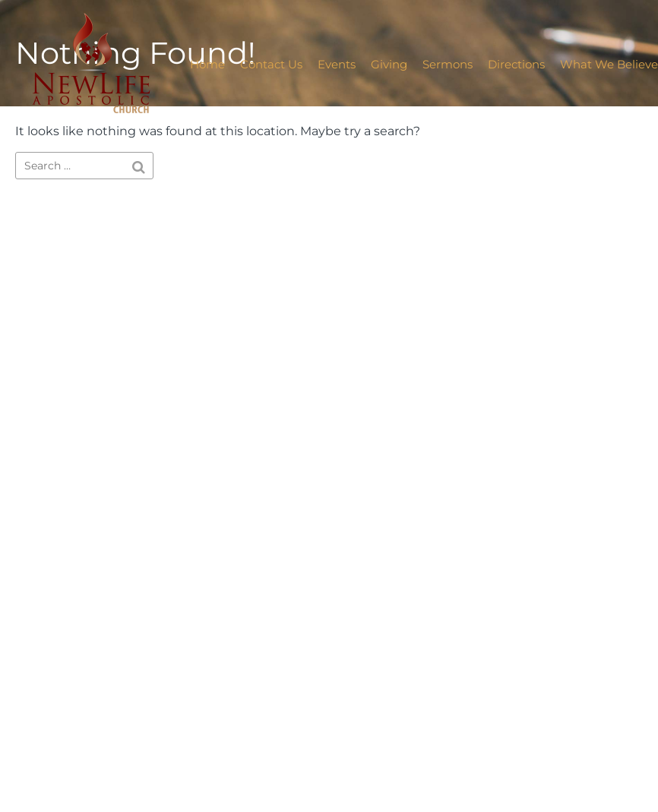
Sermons (448, 64)
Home (207, 64)
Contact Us (271, 64)
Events (337, 64)
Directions (516, 64)
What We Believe (609, 64)
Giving (389, 64)
